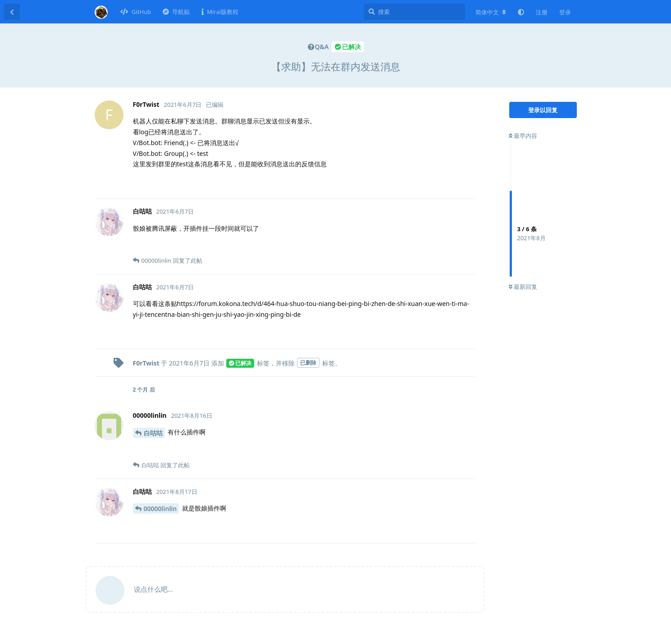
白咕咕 (153, 433)
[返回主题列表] (12, 12)
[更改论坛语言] (491, 12)
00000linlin (160, 509)
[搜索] (414, 12)
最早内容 (523, 136)
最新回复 (523, 287)
